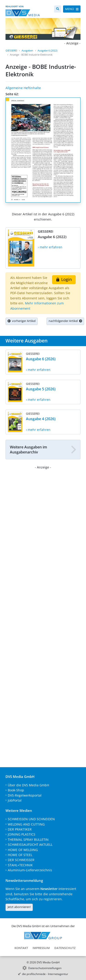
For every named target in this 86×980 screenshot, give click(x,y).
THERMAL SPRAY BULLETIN (28, 840)
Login (64, 279)
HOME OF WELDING (23, 850)
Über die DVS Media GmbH (28, 785)
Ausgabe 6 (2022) (47, 50)
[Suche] (58, 9)
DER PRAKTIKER (20, 829)
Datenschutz (65, 948)
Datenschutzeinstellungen (45, 968)
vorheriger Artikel (22, 321)
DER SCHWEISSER (21, 860)
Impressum (41, 948)
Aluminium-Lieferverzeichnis (30, 870)
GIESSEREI (11, 50)
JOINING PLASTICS (22, 834)
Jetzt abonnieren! (19, 907)
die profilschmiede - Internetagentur (45, 974)
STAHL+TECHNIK (20, 865)
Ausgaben (27, 50)
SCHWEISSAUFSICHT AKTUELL (30, 845)
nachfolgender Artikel (65, 321)
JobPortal (15, 800)
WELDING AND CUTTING (26, 824)
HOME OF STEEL (20, 855)
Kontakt (21, 948)
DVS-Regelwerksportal (25, 795)
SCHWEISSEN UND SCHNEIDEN (31, 819)
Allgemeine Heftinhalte (23, 88)
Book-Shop (16, 790)
